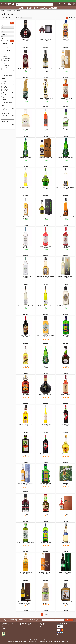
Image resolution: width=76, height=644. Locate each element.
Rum (8, 118)
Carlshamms (8, 66)
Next (73, 18)
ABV (2, 39)
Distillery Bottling (8, 109)
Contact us (5, 627)
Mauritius (8, 100)
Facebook (41, 625)
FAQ (3, 631)
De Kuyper (8, 73)
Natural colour (8, 50)
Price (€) (3, 21)
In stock (8, 43)
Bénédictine (8, 62)
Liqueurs (8, 116)
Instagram (41, 627)
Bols (8, 64)
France (8, 93)
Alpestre (8, 57)
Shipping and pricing (7, 625)
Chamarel (8, 67)
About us (4, 629)
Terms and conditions (26, 625)
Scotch (29, 8)
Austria (8, 81)
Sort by (18, 18)
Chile (8, 85)
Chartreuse (8, 69)
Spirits (43, 8)
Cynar (8, 71)
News (22, 8)
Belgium (8, 83)
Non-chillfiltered (8, 47)
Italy (8, 98)
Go (12, 23)
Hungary (8, 96)
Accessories (53, 8)
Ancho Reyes (8, 58)
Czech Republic (8, 87)
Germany (8, 94)
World (36, 8)
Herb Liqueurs (8, 124)
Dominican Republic (8, 90)
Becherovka (8, 60)
